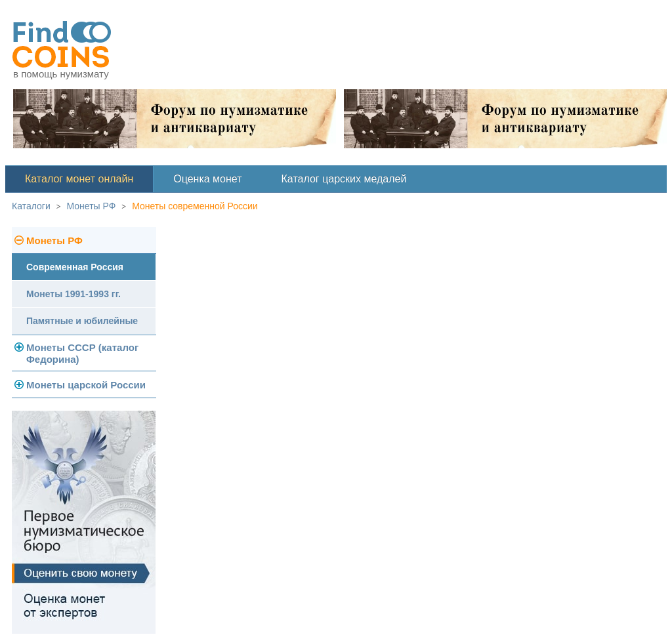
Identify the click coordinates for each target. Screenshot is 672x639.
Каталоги (31, 206)
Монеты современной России (195, 206)
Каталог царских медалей (344, 179)
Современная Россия (75, 267)
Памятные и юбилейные (82, 321)
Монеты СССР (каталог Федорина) (82, 353)
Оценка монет (207, 179)
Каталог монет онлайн (79, 179)
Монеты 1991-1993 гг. (73, 294)
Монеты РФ (92, 206)
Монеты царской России (86, 385)
